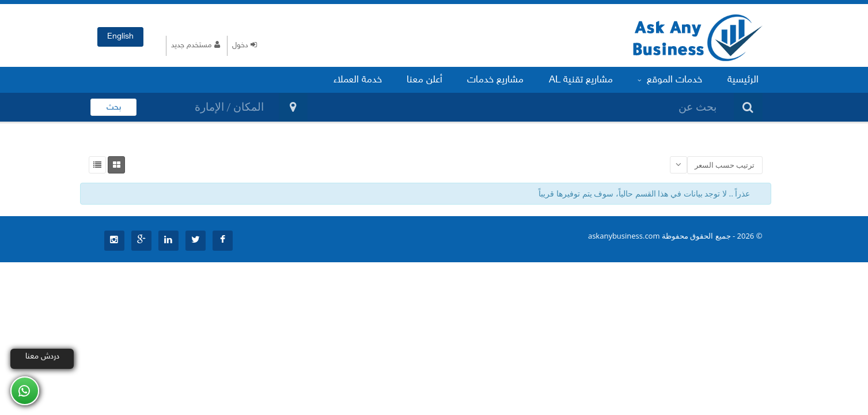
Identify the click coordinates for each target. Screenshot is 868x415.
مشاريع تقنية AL (589, 80)
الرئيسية (745, 80)
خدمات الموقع (675, 80)
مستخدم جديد (196, 46)
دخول (245, 46)
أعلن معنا (439, 80)
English (120, 37)
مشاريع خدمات (507, 80)
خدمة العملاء (375, 80)
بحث (114, 107)
